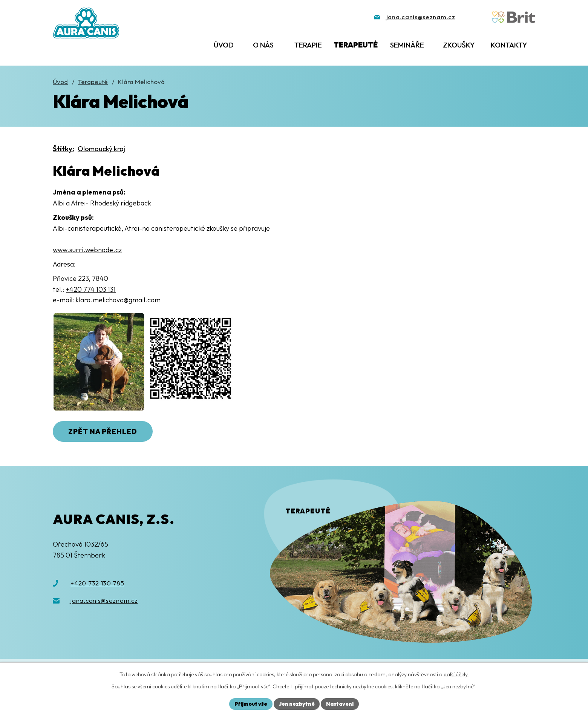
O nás (263, 45)
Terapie (308, 45)
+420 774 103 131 (91, 289)
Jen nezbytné (297, 703)
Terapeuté (356, 45)
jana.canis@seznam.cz (104, 601)
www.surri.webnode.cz (87, 250)
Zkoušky (459, 45)
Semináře (407, 45)
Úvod (224, 45)
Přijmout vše (250, 703)
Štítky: (64, 149)
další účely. (456, 674)
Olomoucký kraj (101, 149)
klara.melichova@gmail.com (118, 300)
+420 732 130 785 (97, 583)
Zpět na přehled (104, 432)
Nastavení (341, 703)
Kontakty (509, 45)
